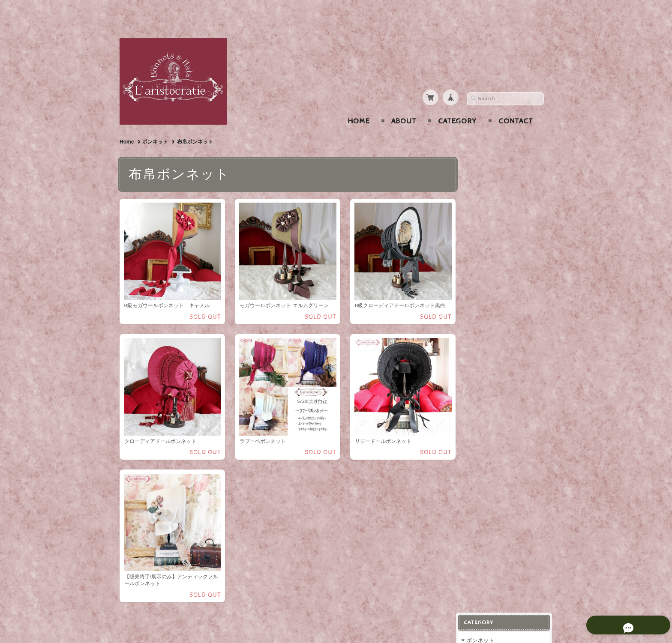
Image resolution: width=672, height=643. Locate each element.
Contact (516, 105)
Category (457, 105)
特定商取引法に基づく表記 (506, 396)
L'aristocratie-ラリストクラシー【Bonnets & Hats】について (508, 338)
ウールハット (492, 236)
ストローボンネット (500, 164)
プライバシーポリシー (501, 379)
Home (359, 105)
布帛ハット (489, 222)
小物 (479, 268)
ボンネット (155, 125)
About (404, 105)
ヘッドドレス (490, 252)
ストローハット (494, 208)
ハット (481, 193)
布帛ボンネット (494, 178)
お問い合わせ (491, 362)
